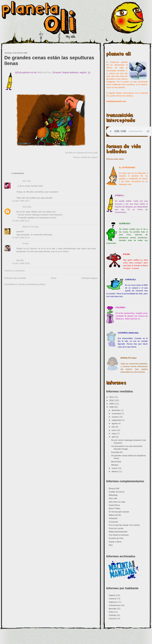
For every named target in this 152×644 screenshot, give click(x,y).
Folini (111, 612)
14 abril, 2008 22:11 (21, 221)
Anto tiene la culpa (117, 502)
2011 (112, 397)
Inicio (54, 278)
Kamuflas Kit (117, 452)
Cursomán (113, 522)
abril (114, 437)
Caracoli (112, 599)
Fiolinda (112, 615)
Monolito (113, 609)
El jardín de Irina (116, 538)
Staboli (95, 157)
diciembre (116, 410)
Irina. (25, 181)
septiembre (117, 420)
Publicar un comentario (15, 271)
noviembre (117, 414)
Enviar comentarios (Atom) (32, 284)
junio (114, 430)
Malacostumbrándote (118, 532)
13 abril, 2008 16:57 (21, 201)
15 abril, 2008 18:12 (21, 238)
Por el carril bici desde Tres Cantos (124, 525)
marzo (115, 468)
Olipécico (113, 602)
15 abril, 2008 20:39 (21, 263)
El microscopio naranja (119, 512)
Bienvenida (116, 462)
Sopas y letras (115, 542)
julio (114, 427)
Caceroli (112, 619)
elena (25, 207)
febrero (115, 471)
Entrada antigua (90, 278)
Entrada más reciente (15, 278)
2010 (112, 400)
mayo (114, 433)
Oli (24, 243)
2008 (112, 407)
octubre (115, 417)
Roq (111, 545)
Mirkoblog (113, 495)
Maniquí (115, 465)
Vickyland (113, 518)
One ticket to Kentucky (119, 535)
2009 (112, 404)
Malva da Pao (44, 72)
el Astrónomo (115, 605)
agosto (115, 423)
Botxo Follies (115, 508)
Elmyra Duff (114, 488)
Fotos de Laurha (116, 528)
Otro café (113, 498)
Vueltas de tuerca (117, 492)
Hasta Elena (114, 505)
